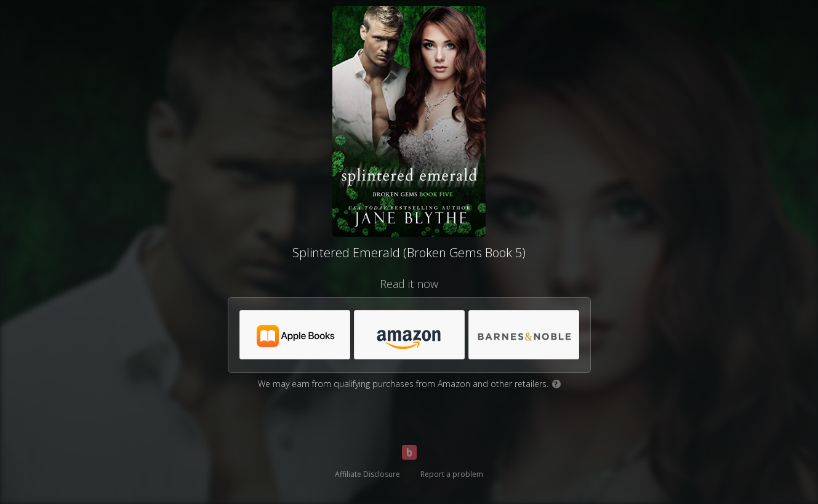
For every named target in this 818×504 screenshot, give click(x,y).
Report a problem (452, 474)
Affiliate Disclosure (367, 474)
